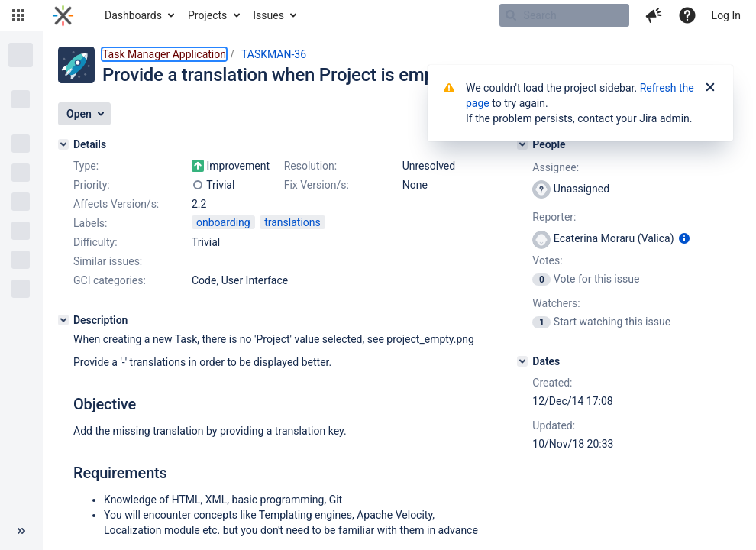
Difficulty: (95, 242)
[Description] (63, 320)
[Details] (63, 144)
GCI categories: (110, 280)
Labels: (90, 223)
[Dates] (522, 361)
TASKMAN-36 (274, 54)
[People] (522, 144)
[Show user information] (684, 238)
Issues (268, 15)
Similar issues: (108, 261)
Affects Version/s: (116, 204)
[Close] (710, 88)
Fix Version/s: (317, 185)
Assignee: (556, 167)
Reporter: (554, 217)
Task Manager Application (164, 54)
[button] (18, 15)
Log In (726, 15)
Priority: (92, 185)
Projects (207, 15)
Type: (86, 166)
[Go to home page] (63, 15)
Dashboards (133, 15)
